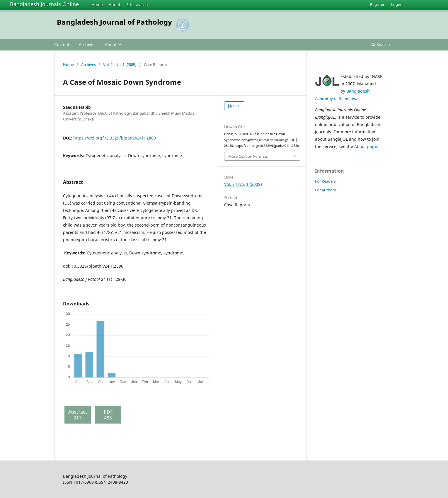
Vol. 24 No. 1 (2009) (120, 64)
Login (396, 4)
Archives (87, 44)
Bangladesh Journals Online (44, 4)
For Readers (325, 181)
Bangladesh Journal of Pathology (114, 22)
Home (97, 5)
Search (381, 44)
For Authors (325, 190)
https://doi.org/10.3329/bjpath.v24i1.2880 (115, 138)
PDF (236, 106)
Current (62, 44)
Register (377, 4)
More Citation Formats (248, 156)
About (115, 5)
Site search (137, 5)
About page (366, 146)
